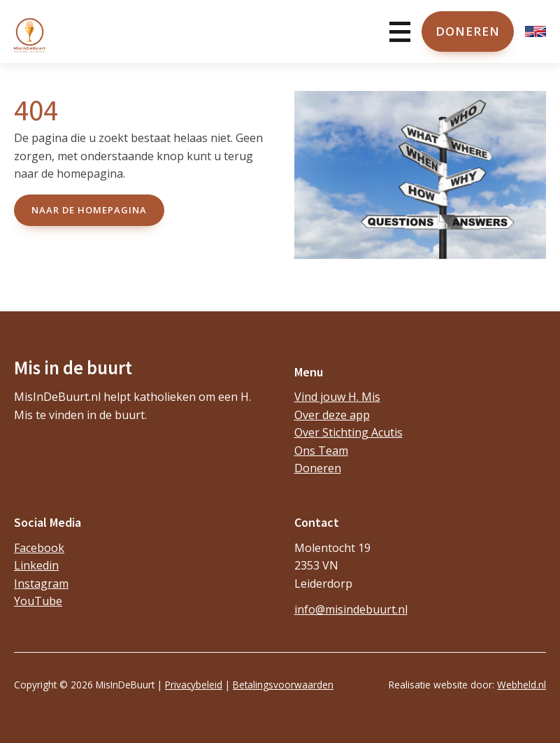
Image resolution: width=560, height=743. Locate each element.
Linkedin (36, 565)
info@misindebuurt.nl (351, 609)
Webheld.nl (522, 685)
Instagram (41, 583)
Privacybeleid (194, 685)
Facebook (39, 548)
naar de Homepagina (89, 210)
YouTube (38, 601)
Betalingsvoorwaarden (283, 685)
